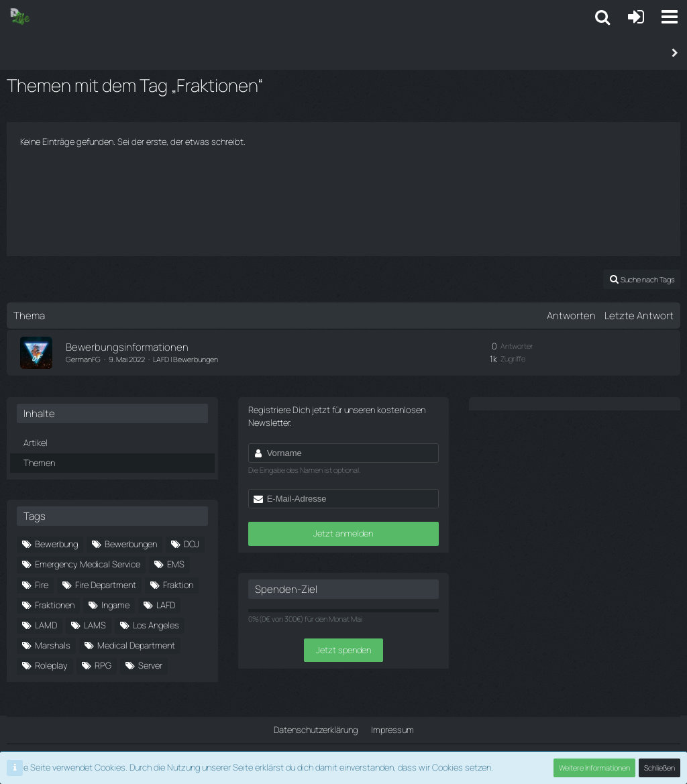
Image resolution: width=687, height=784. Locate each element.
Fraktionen (55, 605)
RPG (103, 665)
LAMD (46, 625)
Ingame (115, 605)
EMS (176, 564)
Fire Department (106, 584)
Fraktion (178, 584)
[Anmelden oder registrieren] (636, 17)
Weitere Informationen (594, 768)
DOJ (192, 544)
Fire (42, 584)
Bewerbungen (131, 544)
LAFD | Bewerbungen (186, 359)
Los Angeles (156, 625)
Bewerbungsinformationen (127, 347)
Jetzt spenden (343, 650)
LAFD (166, 605)
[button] (670, 17)
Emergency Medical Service (88, 564)
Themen (39, 462)
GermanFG (83, 359)
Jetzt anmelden (343, 533)
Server (150, 665)
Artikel (36, 443)
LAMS (95, 625)
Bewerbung (56, 544)
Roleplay (51, 665)
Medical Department (136, 645)
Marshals (53, 645)
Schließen (659, 768)
